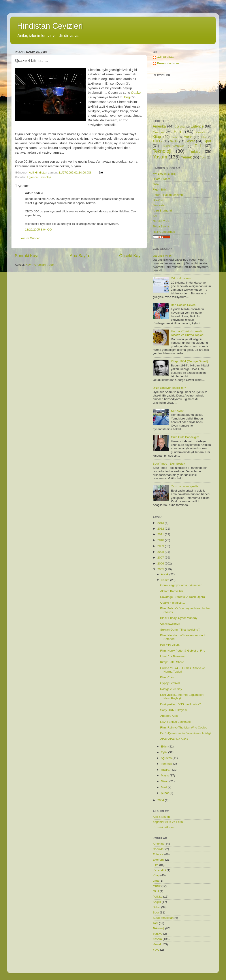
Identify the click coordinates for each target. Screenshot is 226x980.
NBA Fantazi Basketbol (175, 722)
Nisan (165, 781)
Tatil (198, 146)
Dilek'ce (158, 200)
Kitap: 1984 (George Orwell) (189, 361)
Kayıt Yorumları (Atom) (41, 265)
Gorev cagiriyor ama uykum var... (182, 585)
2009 (161, 546)
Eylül (165, 752)
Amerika (159, 126)
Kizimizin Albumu (164, 827)
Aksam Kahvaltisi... (173, 591)
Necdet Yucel (161, 221)
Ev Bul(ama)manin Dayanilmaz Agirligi (186, 733)
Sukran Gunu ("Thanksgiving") (180, 630)
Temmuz (167, 764)
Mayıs (165, 775)
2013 (161, 523)
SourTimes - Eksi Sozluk (169, 464)
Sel (155, 216)
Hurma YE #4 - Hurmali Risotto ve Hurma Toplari (187, 333)
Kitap (157, 137)
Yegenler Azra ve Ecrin (168, 822)
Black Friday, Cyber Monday (179, 618)
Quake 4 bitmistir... (173, 603)
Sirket (190, 141)
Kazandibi (201, 132)
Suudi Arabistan (174, 146)
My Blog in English (165, 174)
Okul (204, 137)
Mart (164, 787)
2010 (161, 540)
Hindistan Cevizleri (50, 26)
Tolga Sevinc (161, 226)
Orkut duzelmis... (182, 278)
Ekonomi (159, 132)
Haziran (166, 770)
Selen (157, 184)
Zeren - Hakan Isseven (168, 195)
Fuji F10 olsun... (171, 645)
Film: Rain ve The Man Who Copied (184, 727)
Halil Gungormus (164, 232)
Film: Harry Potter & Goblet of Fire (183, 651)
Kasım (166, 580)
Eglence (32, 177)
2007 (161, 558)
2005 (161, 569)
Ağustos (167, 758)
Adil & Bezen (161, 817)
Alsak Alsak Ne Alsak (174, 739)
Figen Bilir (159, 190)
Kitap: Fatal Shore (172, 662)
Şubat (165, 793)
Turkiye (195, 151)
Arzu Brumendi (163, 211)
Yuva (203, 158)
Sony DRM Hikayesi (173, 710)
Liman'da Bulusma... (174, 656)
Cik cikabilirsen (170, 624)
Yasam (160, 157)
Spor (207, 141)
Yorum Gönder (30, 238)
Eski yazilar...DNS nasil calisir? (181, 704)
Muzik (188, 137)
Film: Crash (168, 677)
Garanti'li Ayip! (162, 256)
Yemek (186, 157)
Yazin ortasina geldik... (186, 486)
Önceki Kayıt (131, 256)
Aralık (165, 574)
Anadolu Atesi (169, 716)
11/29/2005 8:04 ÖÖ (38, 230)
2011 (161, 534)
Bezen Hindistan (168, 63)
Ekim (165, 746)
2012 (161, 529)
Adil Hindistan (166, 57)
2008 (161, 552)
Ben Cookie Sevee (183, 305)
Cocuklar (180, 127)
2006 (161, 563)
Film (178, 132)
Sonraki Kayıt (27, 256)
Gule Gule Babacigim (185, 437)
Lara (174, 137)
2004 (161, 800)
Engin (128, 97)
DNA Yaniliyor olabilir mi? (169, 388)
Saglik (174, 141)
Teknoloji (45, 177)
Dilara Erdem (161, 179)
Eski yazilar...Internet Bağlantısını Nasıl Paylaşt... (182, 697)
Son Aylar (177, 411)
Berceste (159, 205)
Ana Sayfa (79, 256)
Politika (158, 141)
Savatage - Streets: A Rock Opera (183, 597)
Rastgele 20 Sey (171, 689)
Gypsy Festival (170, 683)
